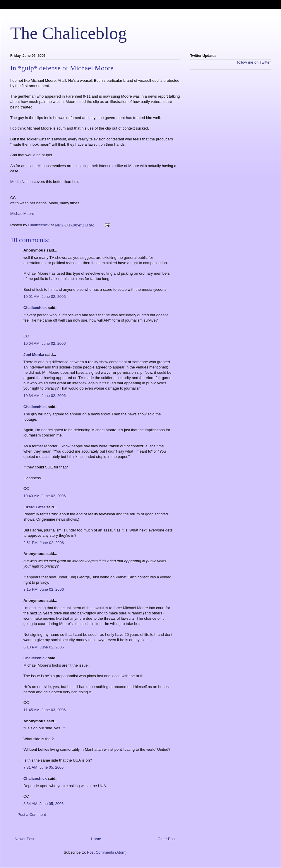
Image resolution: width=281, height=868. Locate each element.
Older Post (167, 839)
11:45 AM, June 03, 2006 (45, 710)
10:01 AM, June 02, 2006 (45, 297)
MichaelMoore (22, 214)
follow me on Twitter (254, 62)
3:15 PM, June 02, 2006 (44, 589)
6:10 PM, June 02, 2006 (44, 647)
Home (96, 839)
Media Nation (22, 182)
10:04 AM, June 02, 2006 (45, 343)
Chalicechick (35, 308)
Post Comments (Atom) (107, 852)
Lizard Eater (34, 507)
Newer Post (24, 839)
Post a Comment (32, 815)
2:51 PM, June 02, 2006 (44, 543)
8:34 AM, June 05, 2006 (43, 804)
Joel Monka (34, 355)
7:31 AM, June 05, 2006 (43, 767)
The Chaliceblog (68, 33)
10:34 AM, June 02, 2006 (45, 396)
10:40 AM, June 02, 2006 (45, 496)
